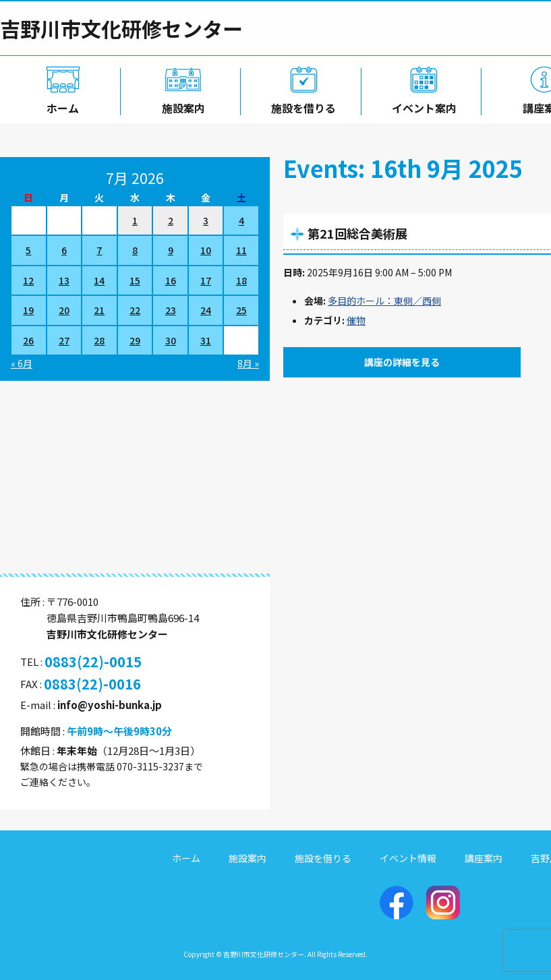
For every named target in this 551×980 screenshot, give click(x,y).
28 (99, 340)
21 (99, 310)
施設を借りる (301, 106)
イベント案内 (422, 106)
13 (64, 280)
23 (171, 310)
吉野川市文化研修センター (121, 28)
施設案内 (181, 106)
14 (99, 280)
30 (171, 340)
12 (28, 280)
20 (64, 310)
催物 (356, 320)
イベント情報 (408, 858)
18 (241, 280)
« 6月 (22, 363)
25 (241, 310)
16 (171, 280)
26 (28, 340)
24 (206, 310)
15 (135, 280)
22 (135, 310)
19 (28, 310)
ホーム (60, 106)
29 (135, 340)
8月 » (248, 363)
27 (64, 340)
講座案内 (484, 858)
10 (206, 250)
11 (241, 250)
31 (206, 340)
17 (206, 280)
